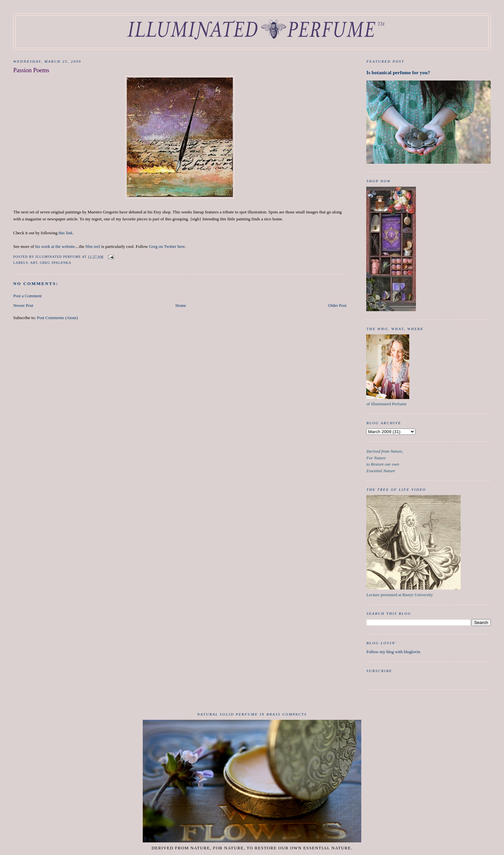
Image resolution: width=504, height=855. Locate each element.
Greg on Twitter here (167, 246)
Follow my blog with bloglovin (393, 652)
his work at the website (55, 246)
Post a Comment (27, 296)
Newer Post (23, 305)
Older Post (337, 305)
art (34, 263)
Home (181, 305)
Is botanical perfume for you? (398, 72)
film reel (93, 246)
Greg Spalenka (55, 263)
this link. (66, 233)
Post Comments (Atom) (58, 318)
